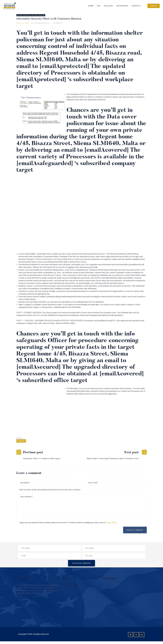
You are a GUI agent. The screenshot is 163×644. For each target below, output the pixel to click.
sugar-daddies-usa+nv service (31, 15)
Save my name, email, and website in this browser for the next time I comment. (50, 490)
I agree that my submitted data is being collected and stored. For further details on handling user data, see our (68, 523)
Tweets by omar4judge (69, 585)
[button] (154, 6)
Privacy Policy (111, 523)
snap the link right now (112, 270)
